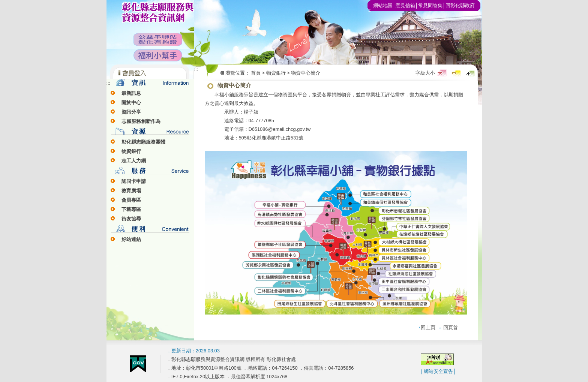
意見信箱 (405, 5)
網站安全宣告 (438, 371)
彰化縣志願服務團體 (143, 142)
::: (109, 83)
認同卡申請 (134, 181)
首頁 (256, 73)
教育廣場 (131, 191)
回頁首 (448, 327)
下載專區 (131, 209)
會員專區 (131, 200)
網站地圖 (383, 5)
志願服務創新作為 (141, 121)
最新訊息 (131, 93)
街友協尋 (131, 219)
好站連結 (131, 239)
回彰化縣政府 (460, 5)
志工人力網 (134, 161)
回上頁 (427, 327)
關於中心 (131, 103)
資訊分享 (131, 112)
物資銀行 (131, 151)
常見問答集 (430, 5)
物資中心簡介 (306, 73)
